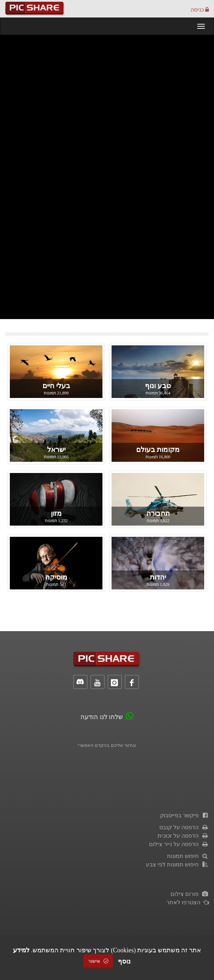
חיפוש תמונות (188, 856)
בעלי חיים (56, 386)
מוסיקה (56, 577)
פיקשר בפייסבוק (184, 815)
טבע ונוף (158, 386)
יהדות (158, 577)
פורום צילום (190, 894)
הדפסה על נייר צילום (179, 844)
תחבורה (158, 513)
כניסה (200, 10)
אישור (98, 961)
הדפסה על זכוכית (183, 836)
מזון (56, 513)
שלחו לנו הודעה (102, 717)
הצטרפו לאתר (188, 902)
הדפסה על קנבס (184, 827)
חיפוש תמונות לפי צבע (177, 864)
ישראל (56, 450)
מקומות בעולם (158, 450)
